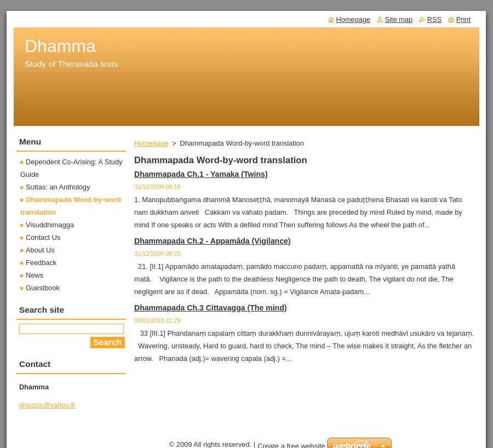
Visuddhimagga (50, 225)
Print (463, 19)
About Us (40, 250)
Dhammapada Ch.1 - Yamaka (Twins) (201, 174)
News (35, 275)
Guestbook (43, 288)
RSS (434, 19)
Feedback (41, 263)
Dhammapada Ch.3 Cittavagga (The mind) (210, 308)
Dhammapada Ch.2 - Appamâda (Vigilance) (213, 241)
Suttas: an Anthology (58, 187)
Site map (399, 19)
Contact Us (43, 237)
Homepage (151, 143)
